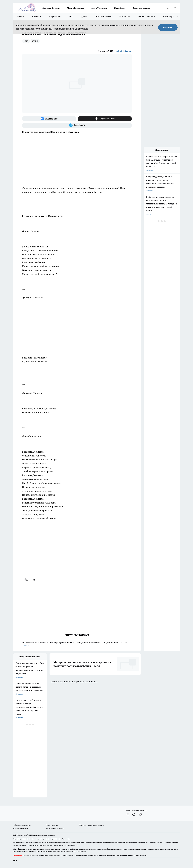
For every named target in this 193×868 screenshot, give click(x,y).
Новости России (51, 8)
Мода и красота (170, 16)
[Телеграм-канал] (77, 125)
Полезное (37, 16)
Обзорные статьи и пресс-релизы (91, 825)
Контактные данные (20, 828)
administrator (124, 51)
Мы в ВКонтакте (76, 8)
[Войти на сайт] (175, 8)
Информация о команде (22, 825)
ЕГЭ (71, 16)
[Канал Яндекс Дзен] (105, 119)
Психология (125, 16)
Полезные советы (103, 16)
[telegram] (35, 580)
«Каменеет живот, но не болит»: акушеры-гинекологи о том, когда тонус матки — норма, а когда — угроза (77, 644)
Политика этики (52, 825)
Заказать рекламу (142, 8)
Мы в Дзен (120, 8)
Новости (21, 16)
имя (26, 41)
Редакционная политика (55, 828)
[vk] (26, 580)
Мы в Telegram (99, 8)
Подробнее (82, 851)
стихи (35, 41)
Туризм (84, 16)
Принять (168, 27)
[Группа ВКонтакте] (49, 119)
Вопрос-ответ (55, 16)
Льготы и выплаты (146, 16)
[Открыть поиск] (168, 8)
